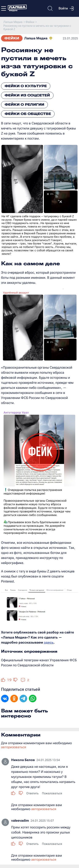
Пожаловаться (52, 793)
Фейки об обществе (28, 114)
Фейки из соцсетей (27, 95)
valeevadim (20, 821)
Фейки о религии (24, 105)
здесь (49, 642)
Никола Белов (23, 760)
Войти (66, 8)
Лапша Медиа (36, 38)
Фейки (12, 38)
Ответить (32, 793)
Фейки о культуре (26, 86)
